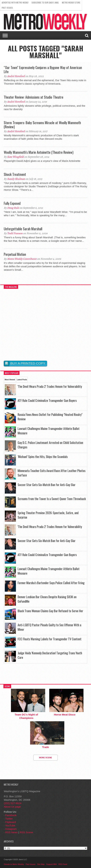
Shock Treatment (15, 174)
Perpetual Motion (15, 254)
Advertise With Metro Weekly (15, 2)
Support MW (51, 864)
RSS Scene (26, 832)
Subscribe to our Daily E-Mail (45, 2)
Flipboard (11, 822)
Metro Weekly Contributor (22, 259)
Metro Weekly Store (71, 2)
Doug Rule (13, 208)
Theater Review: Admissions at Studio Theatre (34, 97)
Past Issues (7, 8)
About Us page (12, 807)
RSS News (12, 832)
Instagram (11, 829)
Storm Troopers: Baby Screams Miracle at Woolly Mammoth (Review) (42, 125)
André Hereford (16, 76)
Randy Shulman (16, 179)
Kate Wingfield (15, 157)
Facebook (11, 815)
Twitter (9, 819)
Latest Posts (22, 380)
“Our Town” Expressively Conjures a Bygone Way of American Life (43, 70)
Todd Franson (15, 233)
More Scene (45, 758)
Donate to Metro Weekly (14, 864)
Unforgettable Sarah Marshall (23, 229)
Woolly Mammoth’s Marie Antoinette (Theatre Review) (39, 152)
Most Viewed (10, 380)
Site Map (41, 864)
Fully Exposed (12, 203)
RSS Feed (63, 864)
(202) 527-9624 (13, 803)
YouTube (10, 825)
